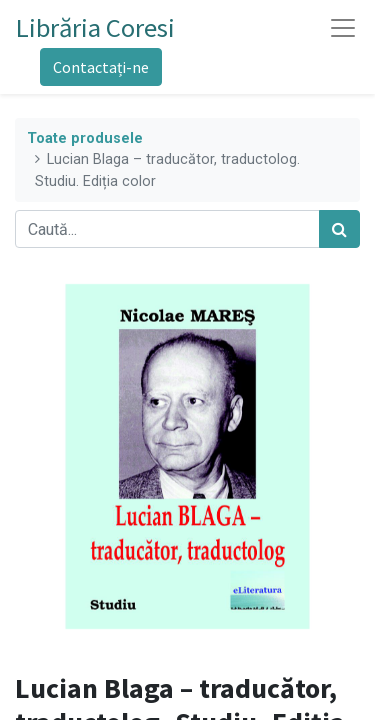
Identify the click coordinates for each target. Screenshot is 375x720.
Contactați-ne (101, 67)
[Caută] (339, 229)
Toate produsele (85, 138)
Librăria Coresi (95, 27)
